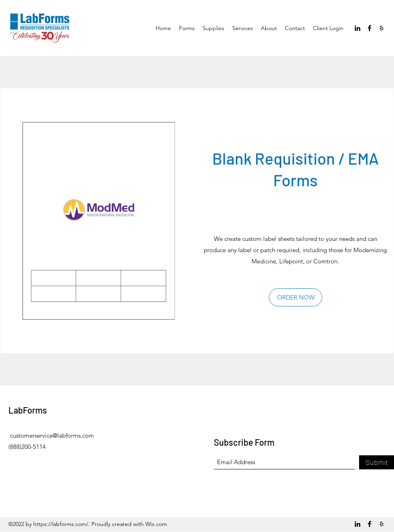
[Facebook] (370, 28)
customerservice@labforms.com (52, 435)
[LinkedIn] (357, 28)
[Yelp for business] (382, 28)
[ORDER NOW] (295, 297)
